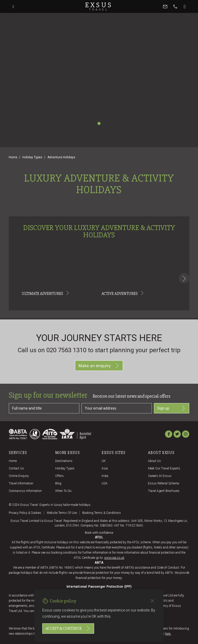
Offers (59, 476)
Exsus (99, 6)
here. (168, 634)
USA (105, 483)
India (105, 476)
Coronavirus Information (25, 491)
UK (104, 461)
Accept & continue (68, 629)
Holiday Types (32, 157)
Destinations (64, 461)
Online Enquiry (19, 476)
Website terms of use (62, 513)
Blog (58, 483)
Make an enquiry (99, 366)
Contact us (16, 468)
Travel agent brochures (164, 491)
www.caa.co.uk (114, 558)
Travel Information (21, 483)
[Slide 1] (99, 123)
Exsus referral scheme (163, 483)
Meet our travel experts (164, 468)
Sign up (172, 408)
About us (154, 461)
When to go (63, 491)
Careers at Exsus (160, 476)
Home (13, 157)
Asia (105, 468)
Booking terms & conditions (102, 513)
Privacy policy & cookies (25, 513)
